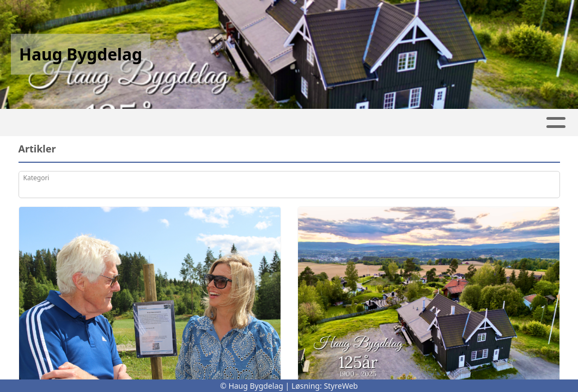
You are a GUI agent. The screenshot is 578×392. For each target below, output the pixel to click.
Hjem (31, 123)
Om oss (352, 123)
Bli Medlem (485, 123)
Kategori (36, 178)
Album (226, 123)
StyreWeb (341, 386)
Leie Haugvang (98, 123)
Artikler (174, 123)
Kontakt (417, 123)
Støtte (542, 123)
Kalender (285, 123)
